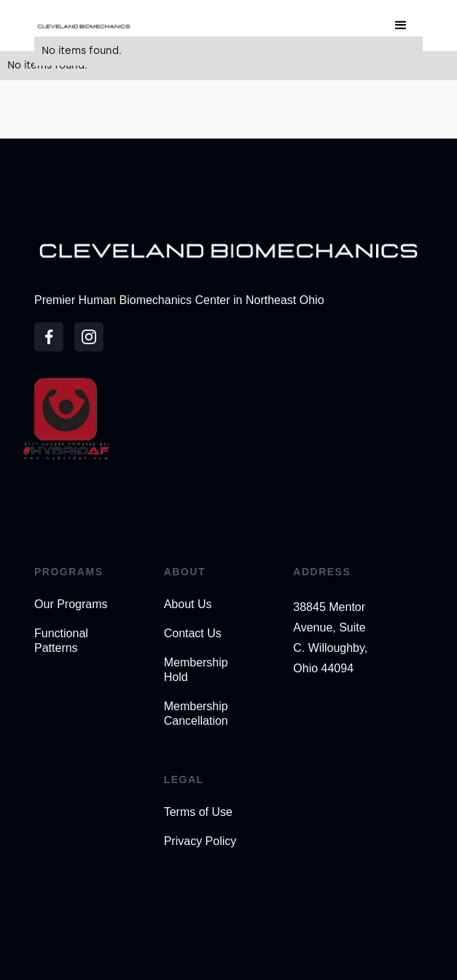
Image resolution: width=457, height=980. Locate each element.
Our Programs (71, 604)
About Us (188, 604)
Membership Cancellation (196, 713)
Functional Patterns (61, 641)
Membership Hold (196, 670)
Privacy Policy (200, 841)
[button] (401, 26)
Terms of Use (198, 812)
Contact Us (193, 633)
